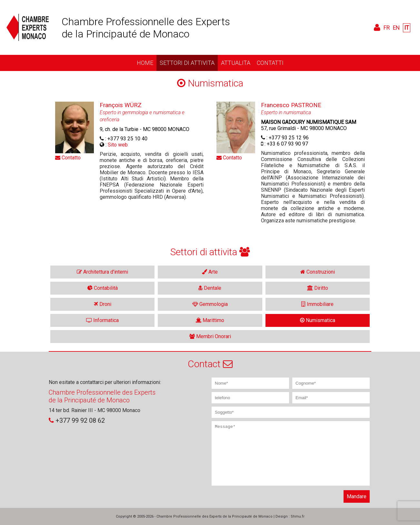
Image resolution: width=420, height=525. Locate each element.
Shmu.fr (298, 516)
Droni (103, 304)
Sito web (118, 145)
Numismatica (318, 320)
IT (407, 28)
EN (396, 28)
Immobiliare (317, 304)
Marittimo (210, 320)
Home (145, 63)
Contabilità (103, 288)
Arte (210, 272)
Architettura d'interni (102, 272)
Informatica (102, 320)
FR (387, 28)
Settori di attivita (187, 63)
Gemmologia (210, 304)
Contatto (68, 158)
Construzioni (318, 272)
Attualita (236, 63)
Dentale (210, 288)
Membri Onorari (210, 336)
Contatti (270, 63)
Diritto (318, 288)
